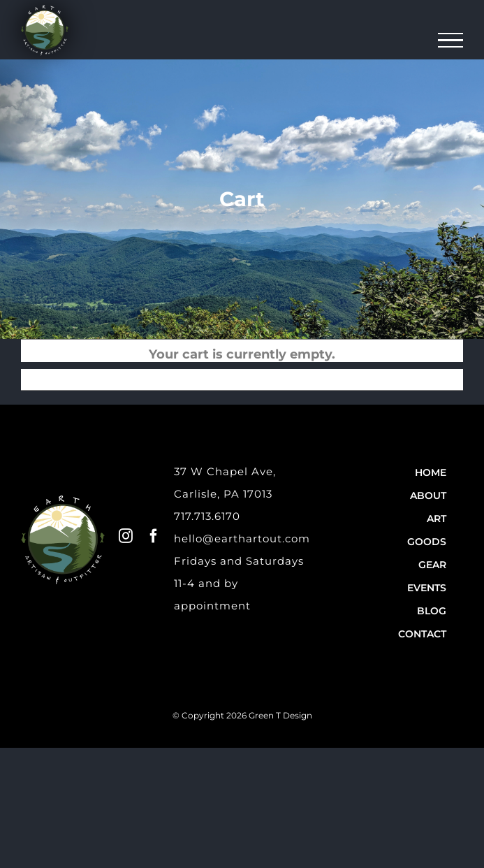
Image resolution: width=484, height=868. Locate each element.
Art (437, 519)
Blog (432, 611)
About (428, 496)
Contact (422, 634)
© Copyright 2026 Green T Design (242, 715)
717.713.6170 (207, 516)
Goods (427, 542)
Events (427, 588)
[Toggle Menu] (451, 41)
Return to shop (251, 376)
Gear (432, 565)
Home (431, 472)
